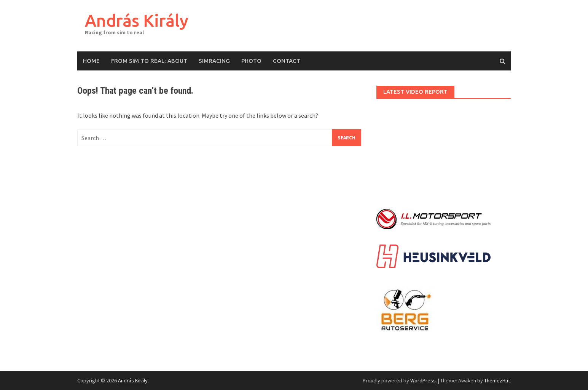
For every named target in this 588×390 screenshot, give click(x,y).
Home (91, 61)
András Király (137, 20)
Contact (287, 61)
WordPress (423, 380)
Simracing (214, 61)
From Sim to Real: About (149, 61)
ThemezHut (497, 380)
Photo (251, 61)
